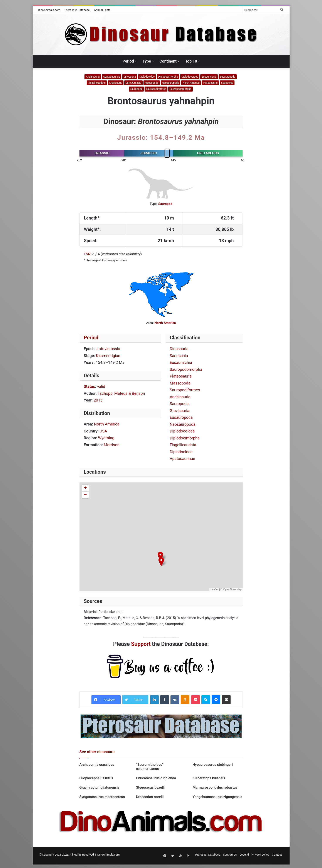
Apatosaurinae (112, 77)
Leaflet (214, 589)
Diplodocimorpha (168, 77)
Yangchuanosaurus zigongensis (217, 797)
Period (128, 61)
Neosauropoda (171, 83)
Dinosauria (130, 77)
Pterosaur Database (77, 10)
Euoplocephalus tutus (96, 778)
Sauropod (165, 204)
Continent (168, 61)
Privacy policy (260, 855)
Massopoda (152, 83)
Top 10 (191, 61)
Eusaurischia (209, 77)
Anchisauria (93, 77)
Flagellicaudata (97, 83)
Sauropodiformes (156, 89)
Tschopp (105, 393)
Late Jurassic (133, 83)
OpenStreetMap (232, 589)
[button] (161, 562)
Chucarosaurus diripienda (156, 778)
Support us (230, 855)
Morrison (112, 445)
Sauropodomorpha (180, 89)
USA (103, 431)
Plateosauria (210, 83)
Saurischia (227, 83)
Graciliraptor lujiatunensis (99, 787)
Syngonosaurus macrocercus (102, 797)
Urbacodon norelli (150, 797)
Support (141, 644)
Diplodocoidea (190, 77)
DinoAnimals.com (49, 10)
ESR (87, 254)
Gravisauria (116, 83)
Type (147, 61)
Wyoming (106, 438)
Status (89, 386)
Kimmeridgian (108, 356)
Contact (277, 855)
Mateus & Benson (130, 393)
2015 (98, 400)
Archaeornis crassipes (97, 765)
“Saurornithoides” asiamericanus (150, 767)
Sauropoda (136, 89)
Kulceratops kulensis (209, 778)
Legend (244, 855)
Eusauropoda (228, 77)
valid (101, 386)
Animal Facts (102, 10)
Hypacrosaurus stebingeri (213, 765)
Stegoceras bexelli (150, 787)
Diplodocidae (147, 77)
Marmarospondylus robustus (215, 787)
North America (191, 83)
